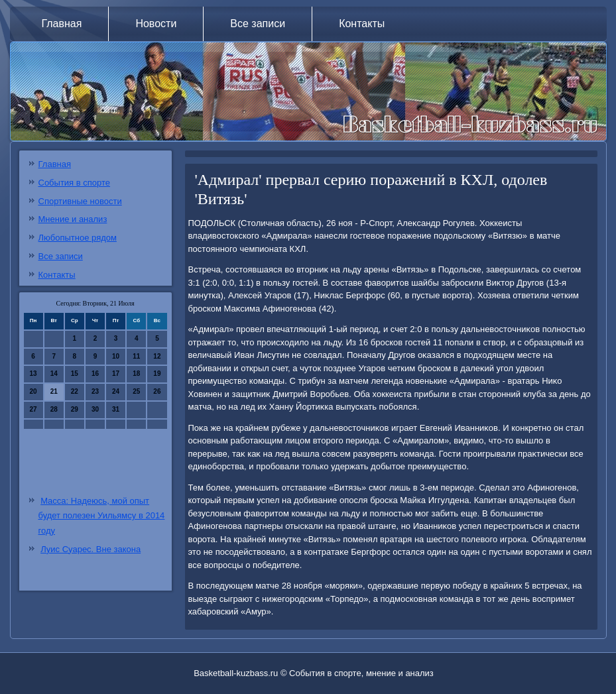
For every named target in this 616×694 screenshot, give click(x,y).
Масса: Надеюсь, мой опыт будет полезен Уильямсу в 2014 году (102, 516)
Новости (156, 24)
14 (54, 374)
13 (33, 374)
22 (75, 391)
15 (75, 374)
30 (95, 409)
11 (136, 356)
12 (157, 356)
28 (54, 409)
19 (157, 374)
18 (136, 374)
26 (157, 391)
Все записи (258, 24)
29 (75, 409)
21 (54, 391)
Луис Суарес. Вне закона (91, 549)
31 (116, 409)
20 (33, 391)
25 (136, 391)
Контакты (362, 24)
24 (116, 391)
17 (116, 374)
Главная (62, 24)
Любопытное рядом (78, 238)
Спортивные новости (80, 201)
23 (95, 391)
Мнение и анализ (73, 219)
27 (33, 409)
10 (116, 356)
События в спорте (75, 183)
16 (95, 374)
